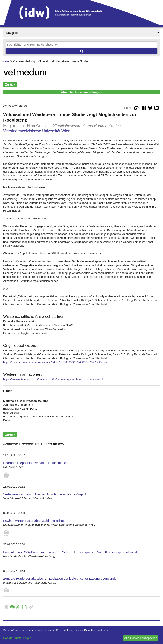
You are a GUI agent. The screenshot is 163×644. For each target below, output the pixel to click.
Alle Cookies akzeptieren (141, 638)
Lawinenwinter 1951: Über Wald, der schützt (35, 521)
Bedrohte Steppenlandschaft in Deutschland (35, 463)
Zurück (10, 84)
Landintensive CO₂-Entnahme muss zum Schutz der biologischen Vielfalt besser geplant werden (72, 552)
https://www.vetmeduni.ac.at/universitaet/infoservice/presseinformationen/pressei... (54, 379)
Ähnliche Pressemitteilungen (81, 92)
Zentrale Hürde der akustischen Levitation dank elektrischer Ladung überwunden (61, 579)
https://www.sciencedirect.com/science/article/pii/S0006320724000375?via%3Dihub (55, 362)
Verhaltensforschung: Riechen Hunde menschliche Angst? (45, 494)
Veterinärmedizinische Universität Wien (37, 131)
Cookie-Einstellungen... (18, 638)
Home (5, 61)
